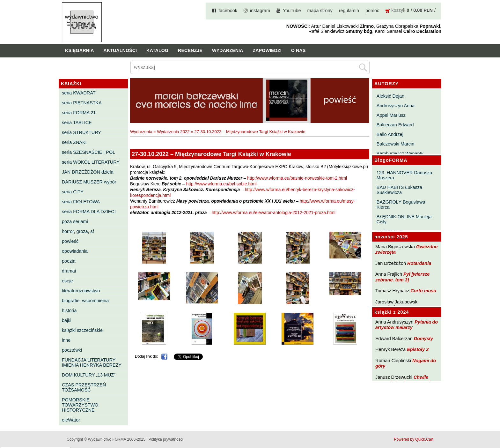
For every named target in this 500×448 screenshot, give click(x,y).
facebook (228, 11)
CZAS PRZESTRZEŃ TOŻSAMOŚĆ (84, 387)
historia (69, 310)
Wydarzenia (228, 50)
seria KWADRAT (79, 93)
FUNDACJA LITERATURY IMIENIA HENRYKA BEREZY (92, 362)
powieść (70, 241)
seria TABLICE (77, 123)
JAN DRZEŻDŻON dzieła (88, 172)
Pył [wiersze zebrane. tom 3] (402, 277)
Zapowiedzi (267, 50)
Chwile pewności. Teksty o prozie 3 (406, 380)
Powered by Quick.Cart (414, 439)
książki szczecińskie (82, 330)
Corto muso (423, 291)
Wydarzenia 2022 (173, 132)
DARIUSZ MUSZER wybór (89, 182)
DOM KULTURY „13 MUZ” (89, 375)
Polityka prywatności (166, 439)
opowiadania (75, 251)
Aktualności (120, 50)
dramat (69, 271)
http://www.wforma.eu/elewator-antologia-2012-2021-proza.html (274, 213)
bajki (67, 320)
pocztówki (72, 350)
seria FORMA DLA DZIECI (89, 212)
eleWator (71, 420)
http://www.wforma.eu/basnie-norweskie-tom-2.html (297, 178)
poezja (69, 261)
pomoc (372, 11)
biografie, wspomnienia (85, 301)
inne (66, 340)
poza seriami (75, 221)
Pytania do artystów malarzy (407, 325)
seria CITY (73, 192)
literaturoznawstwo (81, 291)
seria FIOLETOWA (81, 202)
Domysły (423, 339)
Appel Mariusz (391, 115)
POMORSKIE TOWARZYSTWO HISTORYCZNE (80, 405)
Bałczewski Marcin (395, 144)
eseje (67, 281)
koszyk (398, 10)
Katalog (157, 50)
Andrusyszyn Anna (396, 106)
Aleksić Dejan (390, 96)
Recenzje (190, 50)
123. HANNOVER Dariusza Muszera (404, 175)
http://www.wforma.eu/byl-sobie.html (221, 184)
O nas (298, 50)
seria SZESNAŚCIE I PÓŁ (88, 152)
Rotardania (419, 263)
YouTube (292, 11)
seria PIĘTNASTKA (82, 103)
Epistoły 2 (418, 349)
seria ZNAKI (74, 142)
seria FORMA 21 (79, 113)
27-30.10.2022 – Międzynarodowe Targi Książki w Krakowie (250, 132)
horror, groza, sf (78, 231)
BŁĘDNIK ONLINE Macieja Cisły (404, 219)
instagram (260, 11)
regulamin (349, 11)
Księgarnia (79, 50)
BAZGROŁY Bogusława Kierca (401, 205)
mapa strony (320, 11)
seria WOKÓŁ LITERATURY (91, 162)
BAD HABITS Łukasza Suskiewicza (399, 190)
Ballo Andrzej (390, 134)
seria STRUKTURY (81, 132)
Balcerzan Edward (395, 125)
